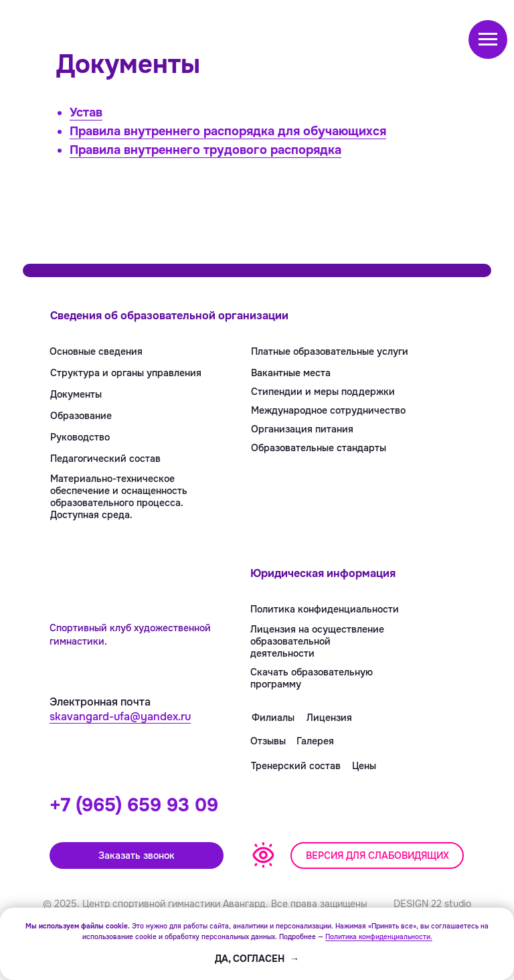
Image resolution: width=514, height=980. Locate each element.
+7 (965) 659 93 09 (134, 805)
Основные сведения (96, 351)
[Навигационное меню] (488, 39)
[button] (377, 855)
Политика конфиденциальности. (379, 937)
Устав (86, 112)
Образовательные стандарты (319, 448)
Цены (364, 766)
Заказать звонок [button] (137, 855)
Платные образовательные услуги (330, 351)
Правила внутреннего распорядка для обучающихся (228, 131)
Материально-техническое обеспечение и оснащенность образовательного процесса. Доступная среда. (119, 497)
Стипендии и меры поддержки (323, 392)
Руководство (80, 437)
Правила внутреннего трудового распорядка (205, 150)
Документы (76, 394)
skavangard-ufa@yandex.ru (120, 717)
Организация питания (302, 429)
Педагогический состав (105, 459)
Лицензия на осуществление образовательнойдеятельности (317, 641)
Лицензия (329, 718)
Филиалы (273, 718)
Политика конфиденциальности (325, 609)
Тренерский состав (296, 766)
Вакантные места (291, 373)
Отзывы (268, 741)
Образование (81, 416)
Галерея (315, 741)
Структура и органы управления (126, 373)
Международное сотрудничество (328, 410)
